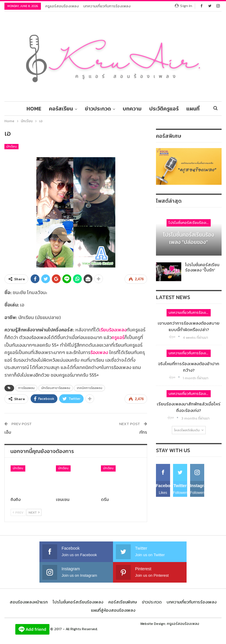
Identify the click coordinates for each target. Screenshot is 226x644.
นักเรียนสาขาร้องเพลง (56, 388)
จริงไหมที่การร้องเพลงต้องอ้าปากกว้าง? (189, 367)
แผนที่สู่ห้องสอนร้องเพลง (113, 610)
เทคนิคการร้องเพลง (89, 388)
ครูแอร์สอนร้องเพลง (62, 6)
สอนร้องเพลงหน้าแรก (29, 602)
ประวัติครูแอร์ (176, 109)
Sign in (183, 6)
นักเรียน (11, 146)
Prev (18, 512)
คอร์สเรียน (71, 109)
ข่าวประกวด (108, 109)
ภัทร (143, 432)
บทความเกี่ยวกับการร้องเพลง (107, 6)
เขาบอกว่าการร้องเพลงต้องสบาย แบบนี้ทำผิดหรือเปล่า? (189, 326)
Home (43, 109)
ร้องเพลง (99, 352)
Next (34, 512)
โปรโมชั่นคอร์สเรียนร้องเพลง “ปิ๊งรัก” (202, 268)
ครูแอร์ (118, 337)
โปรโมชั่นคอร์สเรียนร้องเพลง (190, 223)
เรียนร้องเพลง (113, 330)
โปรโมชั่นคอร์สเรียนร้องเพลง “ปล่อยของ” (189, 238)
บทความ (144, 109)
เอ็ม (8, 432)
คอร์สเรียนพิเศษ (123, 602)
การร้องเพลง (26, 388)
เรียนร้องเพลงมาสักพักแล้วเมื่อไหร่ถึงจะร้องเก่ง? (189, 407)
